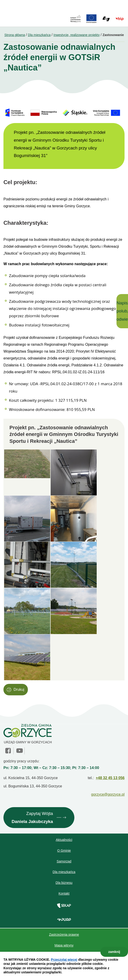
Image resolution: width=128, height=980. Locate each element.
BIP (119, 19)
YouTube (20, 751)
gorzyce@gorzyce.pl (108, 794)
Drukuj (19, 689)
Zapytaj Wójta (32, 818)
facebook (9, 751)
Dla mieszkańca (39, 35)
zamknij (114, 952)
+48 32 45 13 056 (110, 778)
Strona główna (15, 35)
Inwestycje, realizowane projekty (77, 35)
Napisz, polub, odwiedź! (122, 311)
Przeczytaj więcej (64, 960)
